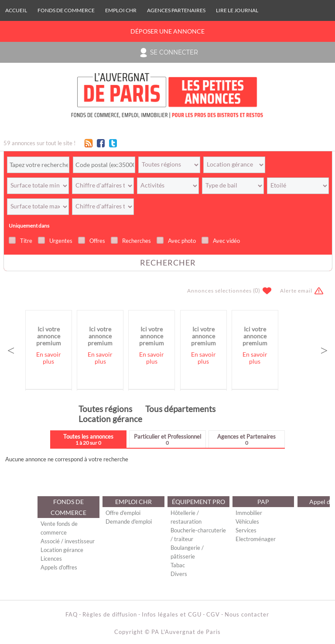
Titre (26, 241)
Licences (51, 559)
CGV (213, 614)
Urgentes (61, 241)
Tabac (178, 565)
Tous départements (180, 409)
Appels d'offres (59, 567)
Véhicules (247, 521)
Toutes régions (105, 409)
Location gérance (110, 419)
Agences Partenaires (176, 10)
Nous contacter (247, 614)
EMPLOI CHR (121, 10)
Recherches (137, 241)
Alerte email (296, 291)
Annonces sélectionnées (219, 291)
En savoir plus (49, 358)
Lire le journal (237, 10)
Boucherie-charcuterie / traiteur (198, 535)
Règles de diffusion (110, 614)
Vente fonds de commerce (59, 528)
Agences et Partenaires (247, 439)
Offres (97, 241)
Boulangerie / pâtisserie (187, 552)
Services (246, 530)
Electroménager (256, 539)
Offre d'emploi (123, 513)
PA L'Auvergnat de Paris (186, 632)
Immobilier (249, 513)
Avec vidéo (226, 241)
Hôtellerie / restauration (186, 517)
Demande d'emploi (129, 521)
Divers (179, 574)
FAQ (72, 614)
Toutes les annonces (88, 439)
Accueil (16, 10)
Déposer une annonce (167, 31)
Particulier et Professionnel (167, 439)
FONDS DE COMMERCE (66, 10)
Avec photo (182, 241)
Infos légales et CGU (172, 614)
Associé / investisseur (68, 541)
